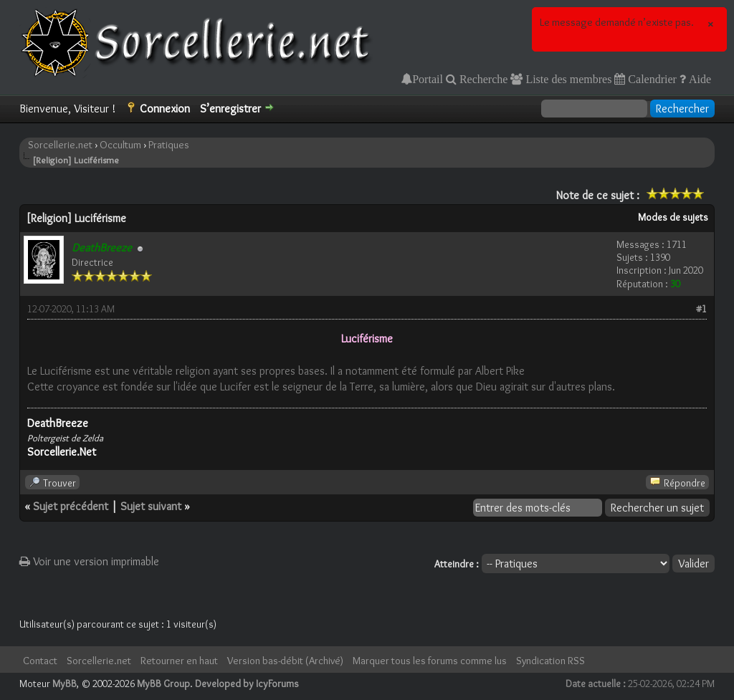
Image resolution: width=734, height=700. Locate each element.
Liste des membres (567, 79)
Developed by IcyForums (247, 684)
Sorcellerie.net (60, 145)
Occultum (120, 145)
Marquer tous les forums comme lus (430, 661)
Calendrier (651, 79)
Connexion (165, 109)
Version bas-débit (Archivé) (285, 661)
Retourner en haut (179, 661)
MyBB (65, 684)
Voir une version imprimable (89, 561)
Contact (40, 661)
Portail (428, 79)
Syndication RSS (550, 661)
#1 (701, 309)
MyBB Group (163, 684)
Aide (699, 79)
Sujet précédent (71, 506)
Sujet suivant (151, 506)
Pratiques (169, 145)
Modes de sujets (673, 217)
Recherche (482, 79)
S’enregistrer (230, 109)
